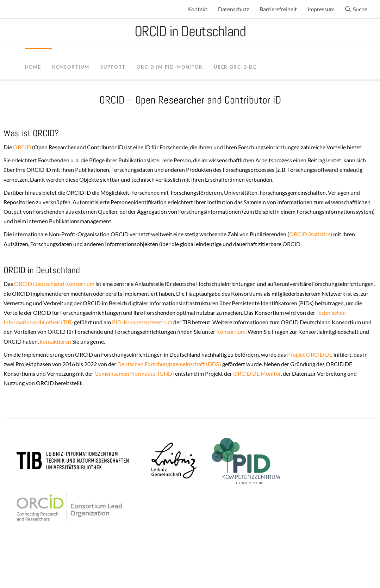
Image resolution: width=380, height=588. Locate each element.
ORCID (21, 147)
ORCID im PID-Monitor (170, 67)
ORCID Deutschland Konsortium (54, 284)
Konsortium (231, 331)
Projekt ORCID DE (310, 354)
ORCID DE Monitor (257, 373)
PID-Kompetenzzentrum (142, 322)
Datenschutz (233, 9)
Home (33, 67)
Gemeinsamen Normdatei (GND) (134, 373)
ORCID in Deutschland (190, 31)
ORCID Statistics (310, 234)
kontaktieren (55, 341)
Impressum (321, 9)
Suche (360, 9)
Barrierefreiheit (278, 9)
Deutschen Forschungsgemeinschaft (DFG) (169, 364)
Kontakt (197, 9)
